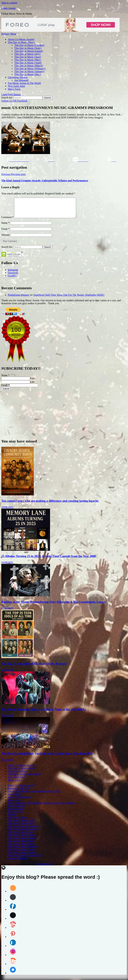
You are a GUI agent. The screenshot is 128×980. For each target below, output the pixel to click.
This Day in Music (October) (29, 45)
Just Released (21, 80)
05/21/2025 (7, 764)
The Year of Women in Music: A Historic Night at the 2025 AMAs (44, 713)
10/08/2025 (7, 511)
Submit (6, 393)
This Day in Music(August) (29, 51)
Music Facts (14, 89)
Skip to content (9, 3)
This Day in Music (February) (30, 69)
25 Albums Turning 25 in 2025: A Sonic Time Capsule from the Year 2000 (48, 560)
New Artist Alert (16, 86)
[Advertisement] (64, 417)
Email (5, 233)
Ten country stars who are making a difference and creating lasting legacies (50, 505)
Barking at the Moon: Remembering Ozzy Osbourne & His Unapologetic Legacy (54, 606)
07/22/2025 (7, 612)
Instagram (13, 274)
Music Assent (8, 8)
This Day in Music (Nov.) (21, 42)
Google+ (12, 279)
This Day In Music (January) (29, 71)
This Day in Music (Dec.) (28, 74)
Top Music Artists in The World (24, 83)
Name (5, 227)
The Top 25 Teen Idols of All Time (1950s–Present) (34, 667)
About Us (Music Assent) (21, 39)
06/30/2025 (7, 674)
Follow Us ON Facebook (14, 101)
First (32, 382)
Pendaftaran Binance (19, 299)
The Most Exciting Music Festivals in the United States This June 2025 (47, 757)
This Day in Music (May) (28, 60)
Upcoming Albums (18, 77)
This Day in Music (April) (28, 63)
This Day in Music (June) (28, 57)
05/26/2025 (7, 719)
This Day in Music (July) (27, 54)
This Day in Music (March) (29, 66)
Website (5, 239)
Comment (7, 221)
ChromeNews (44, 868)
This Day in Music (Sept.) (28, 48)
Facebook (13, 277)
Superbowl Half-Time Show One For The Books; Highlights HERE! (69, 299)
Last (32, 386)
